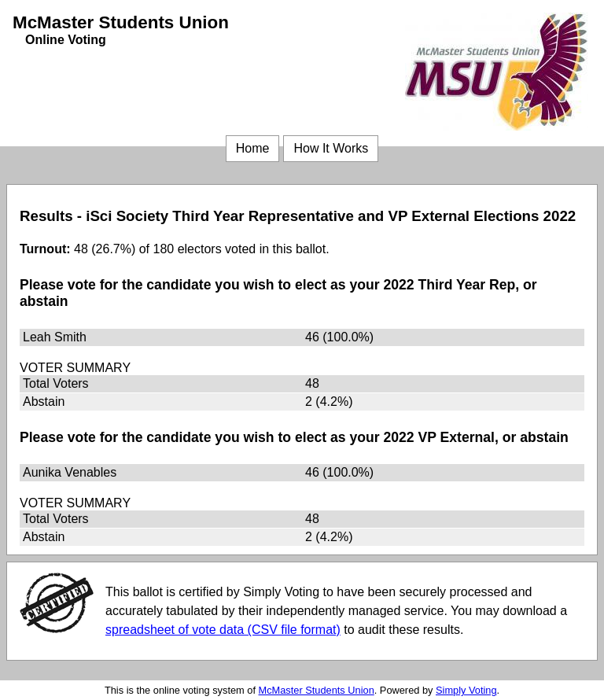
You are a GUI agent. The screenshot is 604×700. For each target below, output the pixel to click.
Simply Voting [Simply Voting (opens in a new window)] (466, 690)
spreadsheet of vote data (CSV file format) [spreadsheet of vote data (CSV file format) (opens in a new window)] (223, 630)
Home (253, 148)
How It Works (331, 148)
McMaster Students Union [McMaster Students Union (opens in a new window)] (317, 690)
